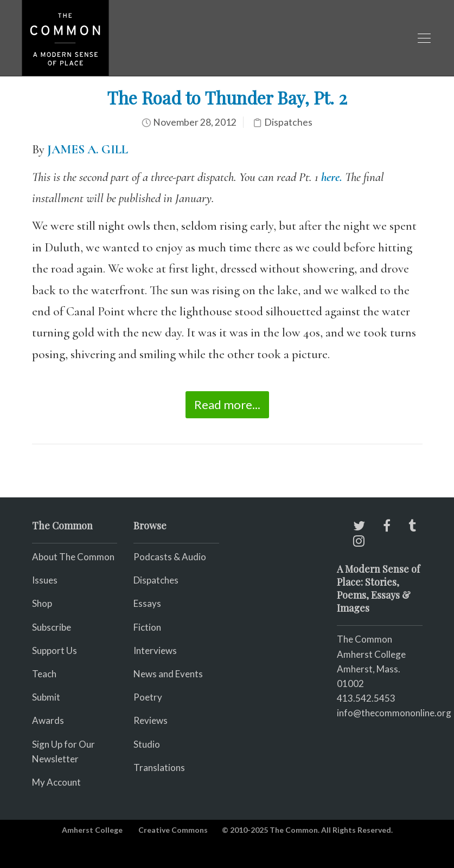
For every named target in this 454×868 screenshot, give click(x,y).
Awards (48, 720)
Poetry (148, 697)
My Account (56, 782)
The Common (365, 639)
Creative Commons (173, 830)
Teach (44, 674)
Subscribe (52, 627)
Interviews (155, 650)
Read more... (227, 404)
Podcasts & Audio (170, 557)
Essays (147, 603)
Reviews (151, 720)
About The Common (73, 557)
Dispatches (288, 122)
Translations (159, 767)
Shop (42, 603)
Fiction (147, 627)
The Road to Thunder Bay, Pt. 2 (227, 97)
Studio (147, 744)
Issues (45, 580)
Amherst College (92, 830)
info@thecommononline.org (394, 713)
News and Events (168, 674)
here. (332, 177)
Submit (46, 697)
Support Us (55, 650)
